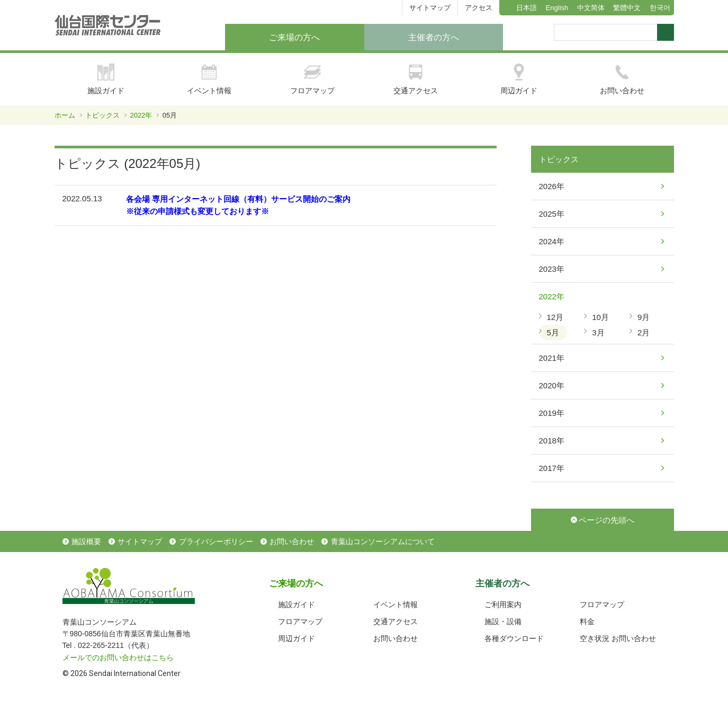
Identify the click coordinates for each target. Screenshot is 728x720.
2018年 (552, 441)
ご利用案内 (503, 605)
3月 (598, 332)
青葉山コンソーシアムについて (383, 541)
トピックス (102, 115)
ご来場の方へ (294, 37)
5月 (553, 332)
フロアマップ (312, 79)
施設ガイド (106, 79)
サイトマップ (430, 8)
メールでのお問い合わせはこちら (118, 657)
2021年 (552, 358)
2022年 (141, 115)
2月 (644, 332)
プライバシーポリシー (216, 541)
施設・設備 (503, 621)
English (557, 8)
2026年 (552, 186)
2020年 (552, 385)
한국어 (660, 8)
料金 (587, 621)
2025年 (552, 214)
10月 (600, 317)
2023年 (552, 269)
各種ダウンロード (514, 638)
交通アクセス (416, 79)
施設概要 (86, 541)
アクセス (479, 8)
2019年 (552, 413)
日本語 (527, 8)
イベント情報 (209, 79)
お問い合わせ (622, 79)
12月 (555, 317)
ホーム (65, 115)
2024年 (552, 241)
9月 (644, 317)
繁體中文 (627, 8)
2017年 (552, 468)
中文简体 (591, 8)
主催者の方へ (434, 37)
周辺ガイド (519, 79)
